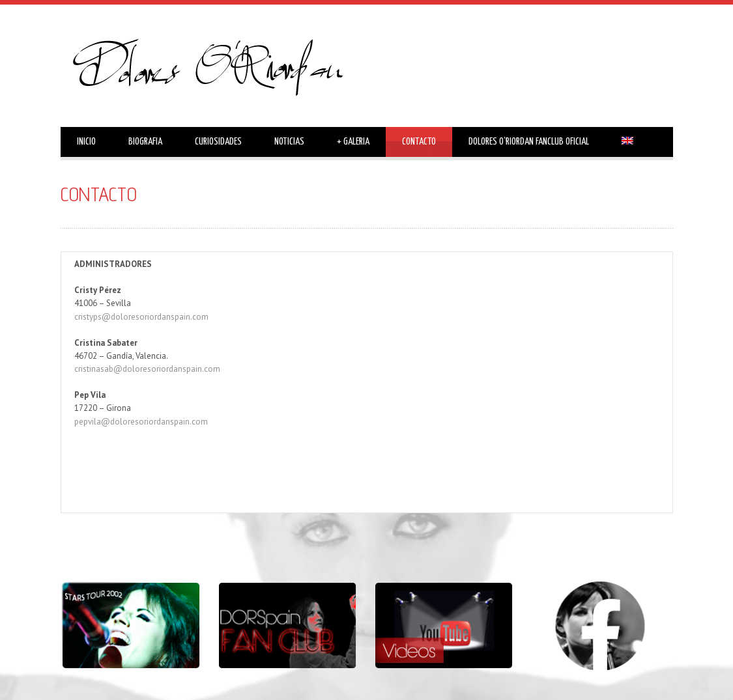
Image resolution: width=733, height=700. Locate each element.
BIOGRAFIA (145, 142)
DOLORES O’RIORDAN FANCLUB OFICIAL (529, 142)
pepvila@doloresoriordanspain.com (141, 422)
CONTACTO (419, 142)
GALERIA (353, 142)
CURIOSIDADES (218, 142)
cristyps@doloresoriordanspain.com (141, 317)
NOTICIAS (289, 142)
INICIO (86, 142)
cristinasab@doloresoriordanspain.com (147, 369)
